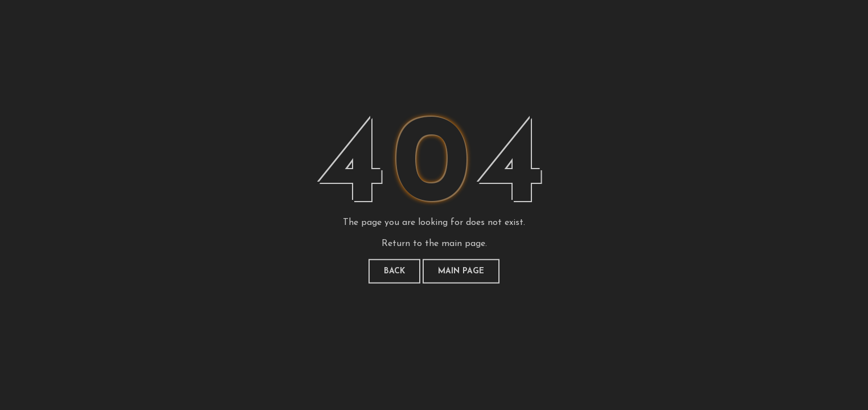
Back (394, 271)
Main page (461, 271)
